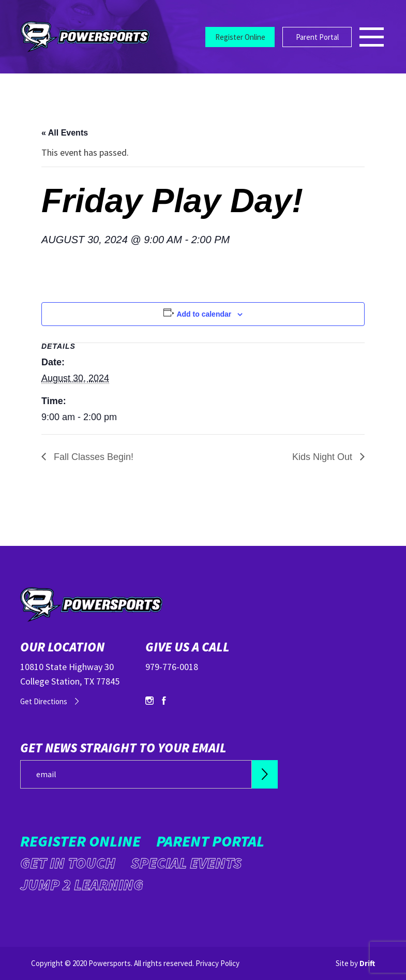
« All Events (65, 133)
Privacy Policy (217, 963)
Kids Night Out (324, 457)
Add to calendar (204, 314)
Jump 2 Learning (82, 884)
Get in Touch (68, 863)
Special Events (186, 863)
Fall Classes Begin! (92, 457)
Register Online (240, 37)
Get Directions (44, 701)
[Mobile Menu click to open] (372, 37)
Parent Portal (317, 37)
